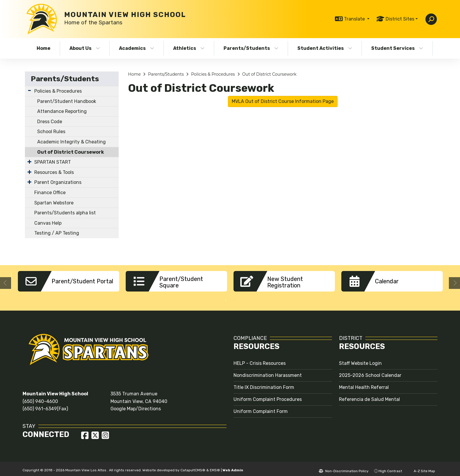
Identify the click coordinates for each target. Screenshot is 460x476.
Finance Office (50, 193)
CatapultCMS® (193, 466)
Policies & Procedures (58, 91)
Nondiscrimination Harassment (268, 371)
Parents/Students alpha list (65, 213)
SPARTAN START (53, 162)
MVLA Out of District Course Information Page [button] (283, 101)
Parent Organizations (58, 182)
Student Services (397, 48)
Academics (137, 48)
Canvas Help (48, 223)
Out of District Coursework (71, 152)
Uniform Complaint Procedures (268, 395)
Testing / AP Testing (57, 233)
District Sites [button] (400, 19)
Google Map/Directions (136, 404)
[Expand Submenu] (29, 90)
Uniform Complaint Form (261, 407)
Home (44, 48)
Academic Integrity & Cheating (71, 142)
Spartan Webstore (54, 203)
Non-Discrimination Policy (344, 467)
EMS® (215, 466)
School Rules (51, 132)
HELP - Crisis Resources (260, 359)
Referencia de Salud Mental (369, 395)
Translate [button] (355, 19)
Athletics (189, 48)
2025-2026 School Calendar (370, 371)
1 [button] (226, 296)
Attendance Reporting (62, 111)
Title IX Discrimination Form (264, 383)
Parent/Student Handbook (67, 101)
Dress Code (50, 122)
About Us (85, 48)
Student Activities (325, 48)
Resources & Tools (54, 172)
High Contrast (390, 467)
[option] (69, 281)
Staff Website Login (360, 359)
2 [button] (234, 296)
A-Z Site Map (421, 467)
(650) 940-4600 (40, 397)
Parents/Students (251, 48)
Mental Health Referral (364, 383)
